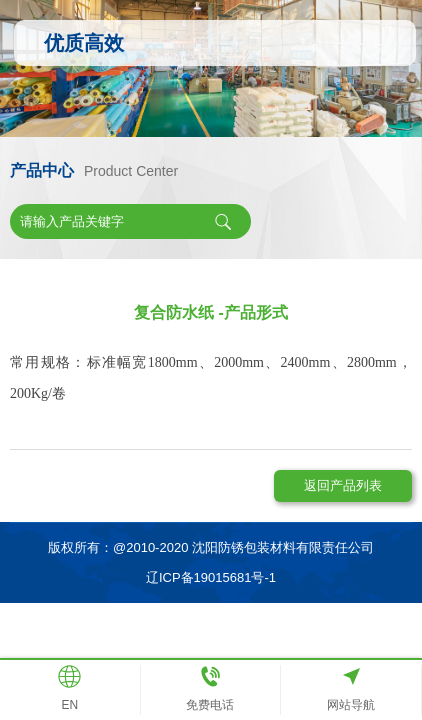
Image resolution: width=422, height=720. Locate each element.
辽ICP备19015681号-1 (211, 577)
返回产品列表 (343, 485)
